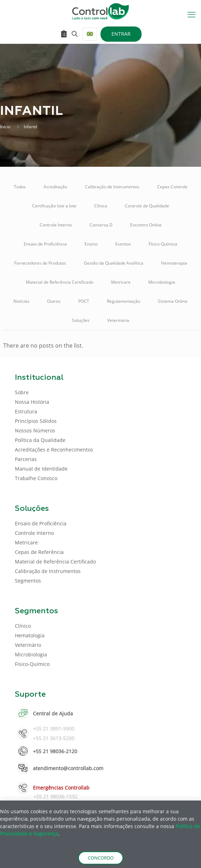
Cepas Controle (172, 187)
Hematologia (30, 635)
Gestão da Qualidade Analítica (114, 263)
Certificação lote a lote (54, 206)
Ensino (91, 244)
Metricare (121, 282)
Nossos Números (35, 430)
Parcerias (26, 459)
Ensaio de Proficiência (45, 244)
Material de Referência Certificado (60, 282)
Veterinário (28, 645)
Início (5, 127)
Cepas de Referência (39, 552)
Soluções (81, 320)
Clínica (101, 206)
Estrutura (26, 411)
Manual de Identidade (41, 469)
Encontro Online (146, 225)
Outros (54, 301)
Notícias (21, 301)
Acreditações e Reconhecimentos (54, 450)
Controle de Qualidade (147, 206)
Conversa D (101, 225)
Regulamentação (124, 301)
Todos (20, 187)
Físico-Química (163, 244)
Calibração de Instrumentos (112, 187)
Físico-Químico (32, 664)
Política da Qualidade (40, 440)
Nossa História (32, 402)
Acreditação (55, 187)
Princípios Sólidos (36, 421)
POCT (84, 301)
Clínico (23, 626)
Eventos (123, 244)
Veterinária (118, 320)
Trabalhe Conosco (36, 478)
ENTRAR (121, 34)
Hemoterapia (174, 263)
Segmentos (28, 581)
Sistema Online (173, 301)
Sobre (22, 392)
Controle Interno (56, 225)
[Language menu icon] (90, 34)
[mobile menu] (191, 14)
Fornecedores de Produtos (40, 263)
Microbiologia (162, 282)
